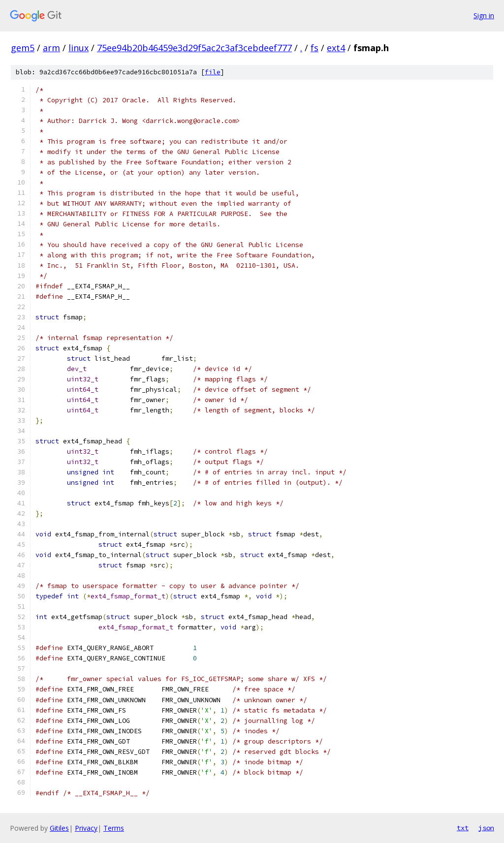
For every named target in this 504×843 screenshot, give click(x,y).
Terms (114, 828)
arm (51, 48)
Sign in (484, 16)
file (213, 72)
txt (463, 828)
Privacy (86, 828)
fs (315, 48)
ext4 (336, 48)
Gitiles (59, 828)
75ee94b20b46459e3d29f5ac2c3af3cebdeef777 (194, 48)
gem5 (23, 48)
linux (79, 48)
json (486, 828)
